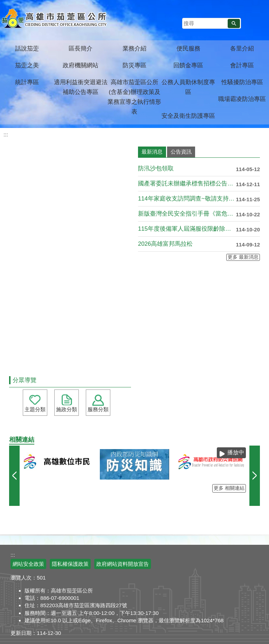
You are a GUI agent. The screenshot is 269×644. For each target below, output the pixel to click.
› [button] (255, 476)
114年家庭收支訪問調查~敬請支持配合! (187, 199)
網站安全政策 (28, 564)
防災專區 (134, 65)
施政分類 (67, 409)
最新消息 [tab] (152, 152)
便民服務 (188, 49)
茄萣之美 (27, 65)
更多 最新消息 (243, 257)
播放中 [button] (236, 452)
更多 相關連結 (229, 488)
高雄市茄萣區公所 (55, 19)
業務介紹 (134, 49)
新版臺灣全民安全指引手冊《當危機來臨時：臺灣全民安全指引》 (187, 214)
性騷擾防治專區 (242, 82)
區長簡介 (81, 49)
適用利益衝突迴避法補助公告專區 (81, 87)
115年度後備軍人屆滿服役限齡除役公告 (187, 229)
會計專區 (242, 65)
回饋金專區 (188, 65)
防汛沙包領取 (156, 168)
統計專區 (27, 82)
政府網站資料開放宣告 (123, 564)
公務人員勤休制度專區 (188, 87)
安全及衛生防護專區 (188, 116)
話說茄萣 (27, 49)
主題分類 (35, 409)
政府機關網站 (81, 65)
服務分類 (98, 409)
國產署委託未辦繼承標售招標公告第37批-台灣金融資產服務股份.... (187, 184)
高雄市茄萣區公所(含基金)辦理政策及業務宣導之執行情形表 (134, 97)
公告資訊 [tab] (181, 152)
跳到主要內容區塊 (4, 4)
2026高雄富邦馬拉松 (165, 244)
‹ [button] (14, 476)
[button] (234, 23)
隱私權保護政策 (70, 564)
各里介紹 (242, 49)
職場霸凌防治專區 (242, 99)
